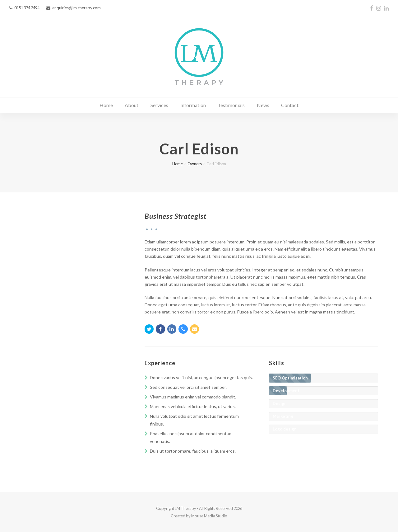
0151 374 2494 (27, 8)
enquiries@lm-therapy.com (76, 8)
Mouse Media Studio (209, 516)
